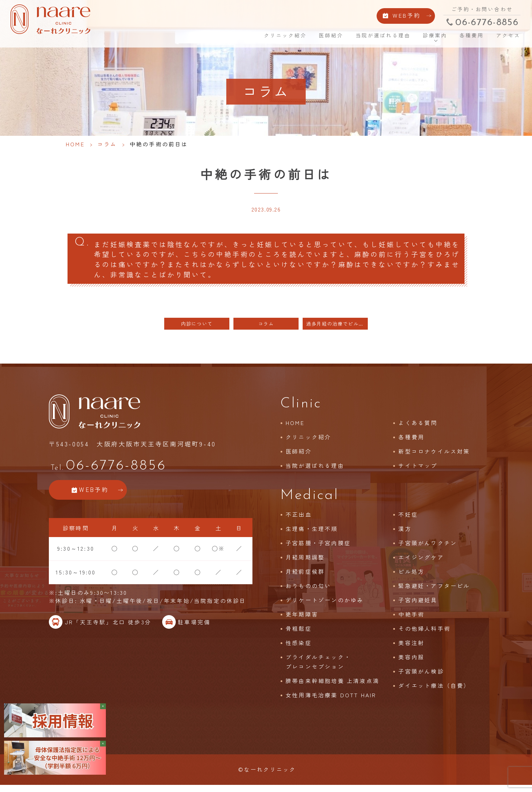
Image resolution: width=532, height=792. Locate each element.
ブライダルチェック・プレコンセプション (318, 667)
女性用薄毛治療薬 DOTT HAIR (331, 701)
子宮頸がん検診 (421, 677)
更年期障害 (302, 620)
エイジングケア (421, 563)
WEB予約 (400, 16)
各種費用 (467, 37)
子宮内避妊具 (418, 606)
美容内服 (411, 663)
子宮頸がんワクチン (428, 549)
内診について (197, 329)
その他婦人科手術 (424, 634)
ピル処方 (411, 577)
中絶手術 (411, 620)
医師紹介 (327, 37)
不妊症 (408, 520)
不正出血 (299, 520)
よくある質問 (418, 428)
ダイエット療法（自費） (434, 691)
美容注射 (411, 648)
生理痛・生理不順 (312, 534)
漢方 (405, 534)
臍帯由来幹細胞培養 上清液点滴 (332, 686)
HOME (243, 37)
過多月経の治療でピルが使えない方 (337, 329)
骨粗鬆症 (299, 634)
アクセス (503, 37)
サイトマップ (418, 471)
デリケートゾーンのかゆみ (325, 606)
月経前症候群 (305, 577)
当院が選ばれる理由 (378, 37)
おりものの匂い (308, 591)
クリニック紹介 (281, 37)
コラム (107, 144)
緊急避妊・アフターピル (434, 591)
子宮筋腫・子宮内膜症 (318, 549)
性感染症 (299, 648)
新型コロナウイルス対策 (434, 457)
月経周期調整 (305, 563)
